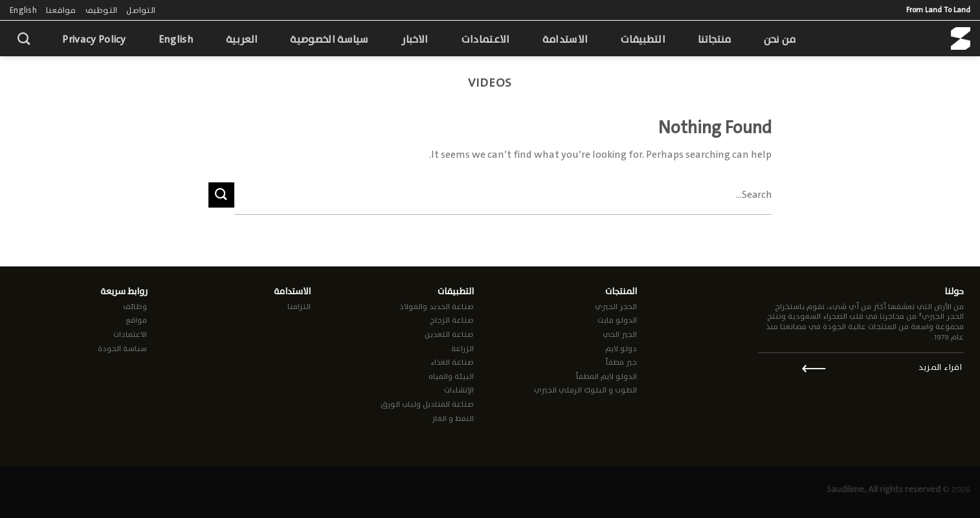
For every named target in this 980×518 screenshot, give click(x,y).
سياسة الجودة (122, 349)
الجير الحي (620, 334)
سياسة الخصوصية (329, 39)
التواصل (141, 10)
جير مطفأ (621, 362)
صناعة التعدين (449, 334)
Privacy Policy (94, 39)
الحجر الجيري (616, 307)
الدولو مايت (617, 320)
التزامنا (299, 307)
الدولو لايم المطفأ (606, 376)
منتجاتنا (715, 39)
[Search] (24, 38)
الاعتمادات (485, 39)
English (23, 10)
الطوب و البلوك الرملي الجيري (585, 390)
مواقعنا (61, 10)
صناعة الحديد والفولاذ (437, 307)
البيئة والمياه (451, 376)
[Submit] (221, 195)
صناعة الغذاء (452, 362)
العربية (242, 39)
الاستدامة (565, 39)
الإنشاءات (459, 390)
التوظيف (102, 10)
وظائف (135, 307)
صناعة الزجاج (452, 320)
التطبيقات (643, 39)
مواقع (136, 320)
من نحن (780, 39)
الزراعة (462, 349)
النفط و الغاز (453, 418)
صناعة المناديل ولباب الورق (427, 404)
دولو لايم (621, 349)
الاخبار (415, 39)
